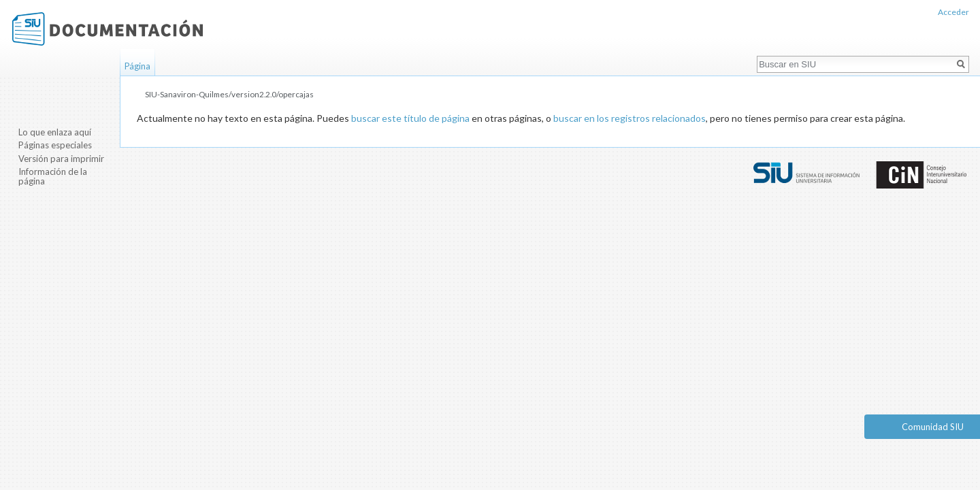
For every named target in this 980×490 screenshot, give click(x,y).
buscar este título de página (410, 118)
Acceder (953, 12)
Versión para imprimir (61, 159)
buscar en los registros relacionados (630, 118)
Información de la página (53, 176)
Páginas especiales (55, 145)
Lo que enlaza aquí (55, 132)
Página (137, 66)
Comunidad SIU (933, 427)
